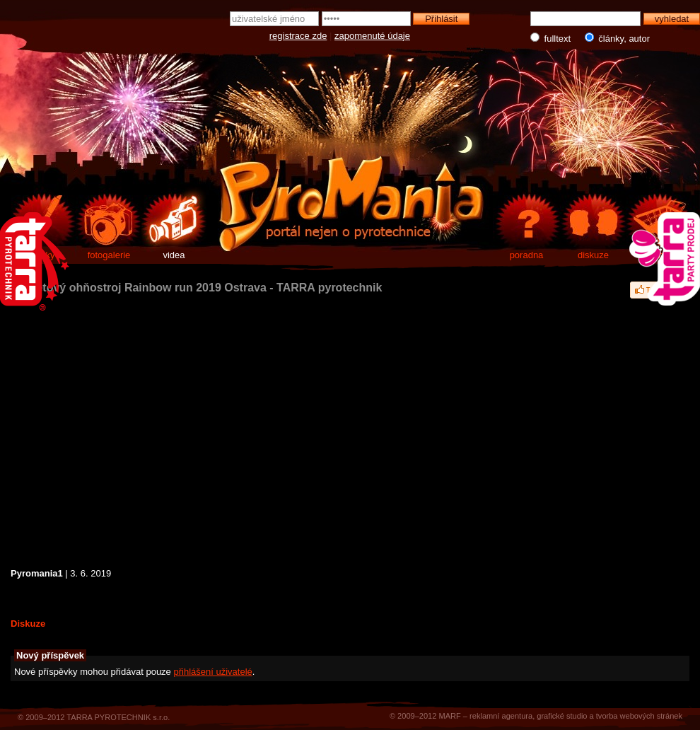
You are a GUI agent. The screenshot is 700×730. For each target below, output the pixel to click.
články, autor (614, 38)
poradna (527, 255)
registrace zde (298, 36)
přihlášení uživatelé (212, 672)
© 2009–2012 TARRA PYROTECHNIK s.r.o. (94, 717)
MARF (449, 716)
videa (174, 255)
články (42, 255)
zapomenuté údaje (372, 36)
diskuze (593, 255)
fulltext (552, 38)
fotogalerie (109, 255)
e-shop (660, 255)
